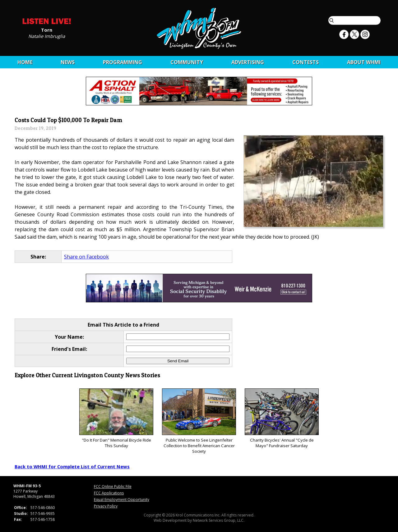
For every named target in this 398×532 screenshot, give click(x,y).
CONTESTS (305, 62)
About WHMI (364, 62)
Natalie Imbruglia (47, 36)
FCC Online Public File (113, 486)
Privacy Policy (106, 506)
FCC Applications (109, 493)
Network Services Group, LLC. (219, 520)
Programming (123, 62)
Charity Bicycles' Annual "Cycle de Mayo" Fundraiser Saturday (282, 418)
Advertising (248, 62)
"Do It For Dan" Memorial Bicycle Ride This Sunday (116, 418)
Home (25, 62)
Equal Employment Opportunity (122, 500)
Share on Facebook (86, 257)
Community (187, 62)
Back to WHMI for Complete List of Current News (72, 466)
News (68, 62)
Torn (47, 30)
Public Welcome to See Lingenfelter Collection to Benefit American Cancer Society (199, 421)
